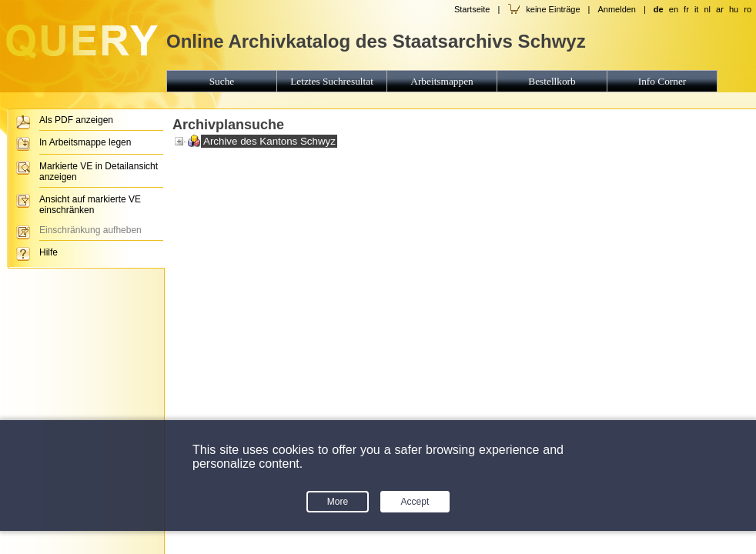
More (338, 502)
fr (686, 9)
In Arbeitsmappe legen (85, 142)
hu (734, 9)
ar (720, 9)
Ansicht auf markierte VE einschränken (90, 205)
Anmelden (617, 9)
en (674, 9)
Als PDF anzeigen (76, 120)
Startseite (472, 9)
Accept (415, 502)
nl (707, 9)
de (659, 9)
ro (748, 9)
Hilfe (49, 252)
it (697, 9)
